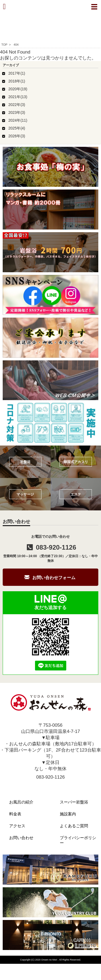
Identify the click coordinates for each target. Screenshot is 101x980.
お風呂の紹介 (21, 802)
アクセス (17, 826)
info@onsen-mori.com (50, 785)
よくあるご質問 (74, 826)
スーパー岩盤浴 (74, 802)
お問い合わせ (21, 838)
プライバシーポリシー (78, 840)
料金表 (15, 814)
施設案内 (68, 814)
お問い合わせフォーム (54, 578)
